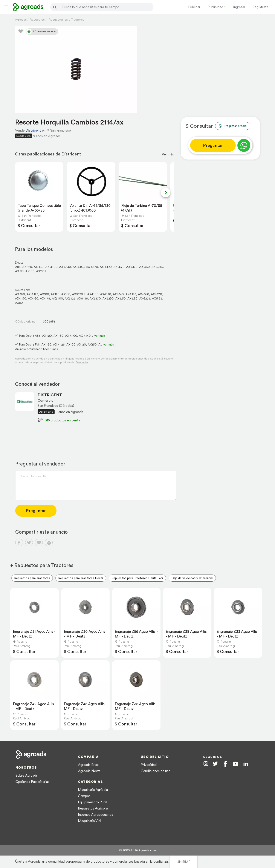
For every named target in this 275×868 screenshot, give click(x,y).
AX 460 (144, 267)
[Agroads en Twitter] (215, 764)
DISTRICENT (50, 395)
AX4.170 (156, 294)
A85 (18, 267)
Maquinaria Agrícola (93, 790)
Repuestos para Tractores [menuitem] (32, 578)
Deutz (19, 263)
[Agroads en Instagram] (206, 764)
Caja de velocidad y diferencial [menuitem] (192, 578)
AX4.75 (45, 298)
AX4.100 (93, 294)
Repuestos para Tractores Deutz (81, 578)
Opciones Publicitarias (32, 782)
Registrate (260, 7)
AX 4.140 (65, 267)
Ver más (168, 154)
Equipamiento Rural (92, 802)
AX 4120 (132, 267)
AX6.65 (157, 298)
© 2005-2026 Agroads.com (137, 850)
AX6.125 (145, 298)
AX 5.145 (157, 267)
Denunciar (82, 362)
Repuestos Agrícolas (93, 808)
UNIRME (183, 862)
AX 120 (27, 267)
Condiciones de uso (156, 771)
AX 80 (19, 271)
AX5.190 (108, 298)
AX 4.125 (32, 294)
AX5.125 (70, 298)
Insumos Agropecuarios (95, 814)
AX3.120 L (79, 294)
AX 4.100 (51, 267)
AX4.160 (144, 294)
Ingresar (239, 7)
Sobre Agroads (27, 775)
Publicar (194, 7)
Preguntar (213, 145)
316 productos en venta (63, 420)
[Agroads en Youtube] (236, 764)
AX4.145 (131, 294)
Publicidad (215, 7)
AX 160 (39, 267)
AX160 (66, 294)
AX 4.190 (106, 267)
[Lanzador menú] (6, 7)
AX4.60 (33, 298)
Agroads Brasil (89, 765)
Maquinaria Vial (89, 821)
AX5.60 (121, 298)
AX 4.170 (92, 267)
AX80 (19, 303)
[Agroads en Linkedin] (246, 764)
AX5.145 (82, 298)
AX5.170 (95, 298)
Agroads (21, 20)
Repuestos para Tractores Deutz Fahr (137, 578)
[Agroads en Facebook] (225, 764)
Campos (84, 796)
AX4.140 (118, 294)
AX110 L (41, 271)
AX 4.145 (78, 267)
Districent (33, 130)
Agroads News (89, 771)
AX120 (55, 294)
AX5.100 (57, 298)
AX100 (30, 271)
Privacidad (149, 765)
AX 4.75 (119, 267)
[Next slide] (166, 193)
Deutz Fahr (23, 290)
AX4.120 (106, 294)
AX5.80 (132, 298)
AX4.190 (21, 298)
